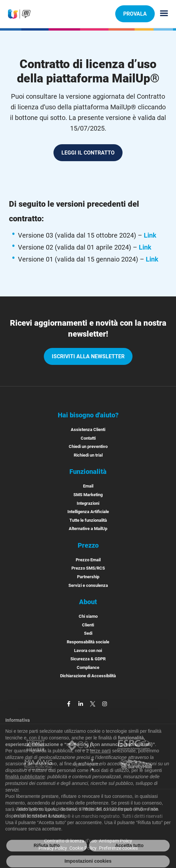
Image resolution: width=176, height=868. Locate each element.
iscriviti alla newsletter (88, 356)
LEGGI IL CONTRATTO (91, 155)
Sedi (88, 633)
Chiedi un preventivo (88, 446)
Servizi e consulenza (88, 585)
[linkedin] (81, 703)
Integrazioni (88, 503)
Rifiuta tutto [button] (47, 854)
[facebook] (69, 703)
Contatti (88, 438)
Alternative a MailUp (88, 529)
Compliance (88, 667)
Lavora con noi (88, 651)
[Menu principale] (161, 14)
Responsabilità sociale (88, 642)
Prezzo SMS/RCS (88, 568)
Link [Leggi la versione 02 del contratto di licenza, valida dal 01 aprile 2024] (145, 247)
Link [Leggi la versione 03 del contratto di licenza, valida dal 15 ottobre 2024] (150, 235)
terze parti (100, 760)
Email (88, 486)
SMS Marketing (88, 495)
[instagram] (105, 703)
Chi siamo (88, 616)
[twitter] (93, 703)
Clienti (88, 625)
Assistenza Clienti (88, 430)
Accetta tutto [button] (130, 854)
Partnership (88, 577)
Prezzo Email (88, 560)
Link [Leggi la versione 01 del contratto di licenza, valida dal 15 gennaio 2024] (152, 259)
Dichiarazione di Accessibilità (88, 676)
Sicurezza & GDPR (88, 659)
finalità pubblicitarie (25, 786)
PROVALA (135, 14)
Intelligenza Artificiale (88, 512)
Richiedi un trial (88, 455)
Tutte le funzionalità (88, 520)
